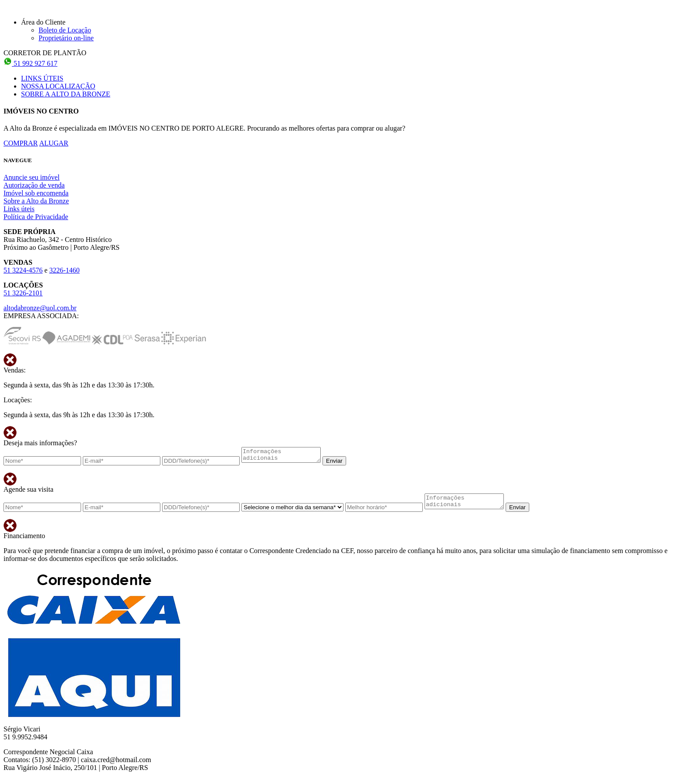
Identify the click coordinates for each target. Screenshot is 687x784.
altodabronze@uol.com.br (40, 308)
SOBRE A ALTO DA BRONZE (66, 94)
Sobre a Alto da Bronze (36, 201)
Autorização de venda (34, 185)
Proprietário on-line (66, 38)
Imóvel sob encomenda (36, 193)
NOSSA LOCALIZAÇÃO (58, 86)
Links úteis (19, 209)
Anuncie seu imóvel (32, 177)
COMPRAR (21, 143)
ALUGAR (54, 143)
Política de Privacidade (36, 217)
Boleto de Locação (65, 30)
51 (30, 63)
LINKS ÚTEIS (42, 78)
